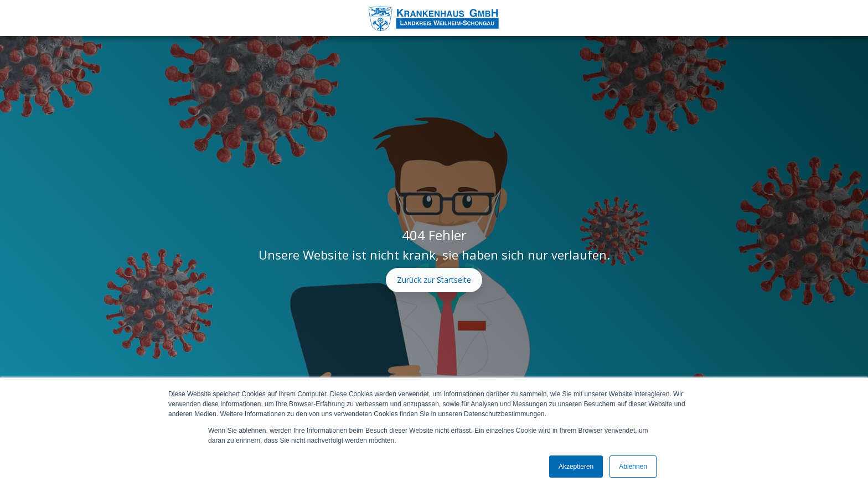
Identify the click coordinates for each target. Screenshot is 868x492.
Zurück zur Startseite (434, 280)
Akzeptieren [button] (576, 467)
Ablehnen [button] (633, 467)
